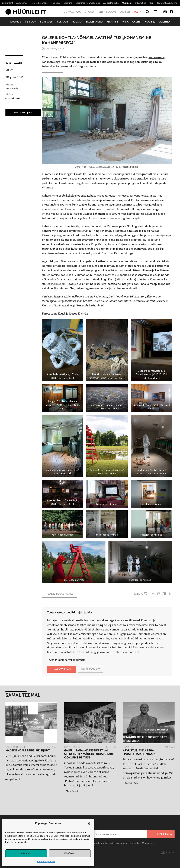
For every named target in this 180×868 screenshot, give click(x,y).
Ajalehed (165, 22)
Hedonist (112, 22)
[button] (89, 824)
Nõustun (26, 853)
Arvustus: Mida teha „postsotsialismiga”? (139, 752)
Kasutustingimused (46, 861)
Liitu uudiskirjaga (161, 834)
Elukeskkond (94, 22)
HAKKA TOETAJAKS (91, 669)
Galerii (137, 22)
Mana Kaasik (72, 791)
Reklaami (111, 12)
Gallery (9, 70)
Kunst (9, 63)
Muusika (77, 22)
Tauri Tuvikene (132, 783)
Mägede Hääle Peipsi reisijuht (28, 750)
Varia (125, 22)
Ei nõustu (70, 853)
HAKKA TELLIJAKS (23, 113)
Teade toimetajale (60, 594)
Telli (100, 12)
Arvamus (16, 22)
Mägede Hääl (13, 779)
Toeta (137, 12)
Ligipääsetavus (73, 12)
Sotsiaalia (47, 22)
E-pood (89, 12)
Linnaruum (129, 747)
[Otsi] (147, 12)
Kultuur (62, 22)
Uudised (150, 22)
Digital (168, 853)
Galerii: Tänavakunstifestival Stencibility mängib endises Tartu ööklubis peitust (90, 754)
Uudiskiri (125, 12)
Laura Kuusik (12, 88)
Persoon (31, 22)
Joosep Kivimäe (13, 98)
